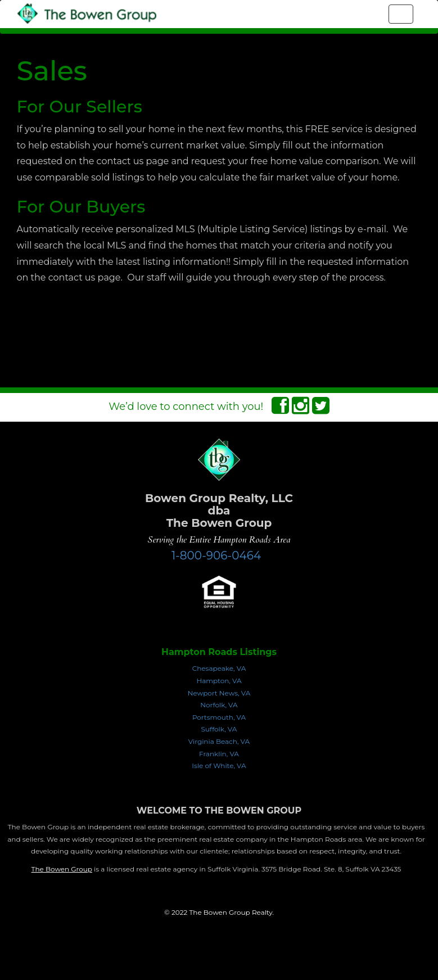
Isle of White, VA (219, 766)
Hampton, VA (219, 681)
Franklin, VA (219, 754)
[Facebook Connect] (280, 409)
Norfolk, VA (219, 705)
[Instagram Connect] (301, 409)
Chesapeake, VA (219, 668)
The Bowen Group (62, 869)
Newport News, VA (219, 693)
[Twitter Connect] (321, 409)
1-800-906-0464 (216, 556)
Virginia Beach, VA (219, 741)
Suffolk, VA (219, 729)
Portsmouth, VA (219, 717)
